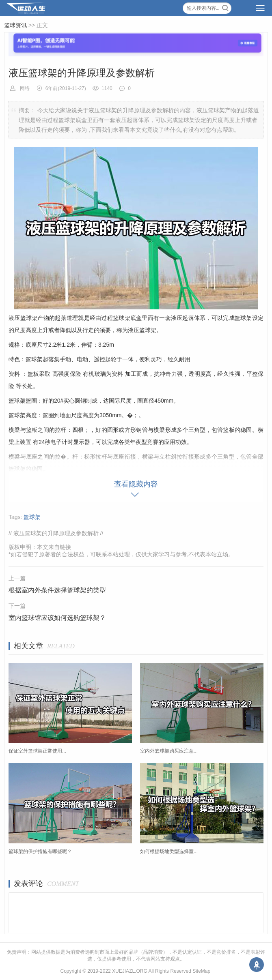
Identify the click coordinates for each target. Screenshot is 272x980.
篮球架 (32, 517)
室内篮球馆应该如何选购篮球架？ (57, 618)
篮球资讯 (15, 25)
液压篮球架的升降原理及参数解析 (56, 533)
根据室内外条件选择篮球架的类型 (57, 590)
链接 (65, 547)
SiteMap (201, 971)
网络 (25, 88)
